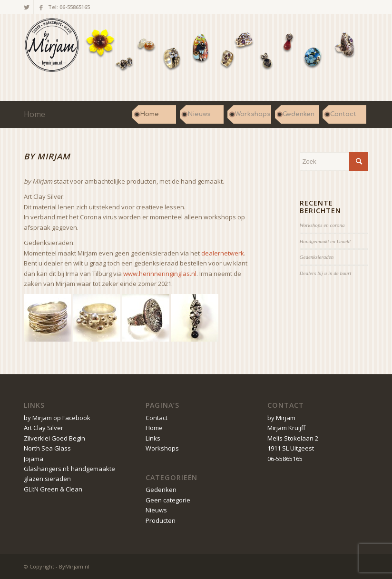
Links (153, 438)
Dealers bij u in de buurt (326, 273)
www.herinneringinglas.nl (160, 274)
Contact (157, 418)
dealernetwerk (223, 253)
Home (34, 114)
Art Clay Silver (44, 428)
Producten (161, 520)
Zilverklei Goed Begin (54, 438)
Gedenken (161, 490)
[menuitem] (154, 114)
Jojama (34, 459)
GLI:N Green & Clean (53, 489)
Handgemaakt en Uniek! (325, 241)
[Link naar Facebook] (41, 7)
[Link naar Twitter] (26, 7)
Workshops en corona (322, 225)
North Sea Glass (47, 448)
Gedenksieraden (317, 257)
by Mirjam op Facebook (57, 418)
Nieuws (156, 510)
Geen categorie (168, 500)
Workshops (162, 448)
